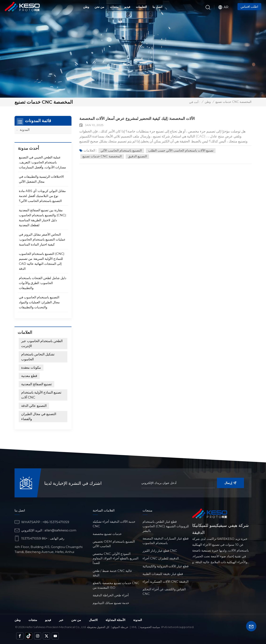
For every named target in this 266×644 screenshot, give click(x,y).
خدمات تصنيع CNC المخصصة (103, 157)
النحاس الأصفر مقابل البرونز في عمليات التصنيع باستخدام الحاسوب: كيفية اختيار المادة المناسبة (42, 239)
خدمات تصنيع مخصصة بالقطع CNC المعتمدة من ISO (116, 585)
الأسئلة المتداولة (115, 620)
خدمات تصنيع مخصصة (107, 534)
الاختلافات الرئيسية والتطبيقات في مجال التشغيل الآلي (41, 179)
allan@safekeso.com (61, 530)
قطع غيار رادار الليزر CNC (160, 551)
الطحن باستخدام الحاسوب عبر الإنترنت (42, 343)
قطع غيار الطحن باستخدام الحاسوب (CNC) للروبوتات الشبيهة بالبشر (166, 526)
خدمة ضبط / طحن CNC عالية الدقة (112, 573)
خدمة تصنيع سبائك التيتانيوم (111, 603)
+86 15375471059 (34, 538)
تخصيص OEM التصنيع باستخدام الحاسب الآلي (114, 544)
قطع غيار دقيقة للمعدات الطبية (163, 574)
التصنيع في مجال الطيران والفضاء (39, 416)
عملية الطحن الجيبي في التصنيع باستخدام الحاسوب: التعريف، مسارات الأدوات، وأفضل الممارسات (42, 162)
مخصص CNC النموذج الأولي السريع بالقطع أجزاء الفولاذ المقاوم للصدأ (116, 558)
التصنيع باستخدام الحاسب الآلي (122, 150)
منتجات (114, 7)
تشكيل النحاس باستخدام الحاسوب (38, 357)
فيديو (127, 7)
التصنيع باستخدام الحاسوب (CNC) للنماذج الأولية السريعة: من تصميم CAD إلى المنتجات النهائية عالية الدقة (42, 261)
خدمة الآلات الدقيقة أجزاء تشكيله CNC (114, 524)
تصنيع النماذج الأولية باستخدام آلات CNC (41, 395)
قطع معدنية (29, 376)
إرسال (230, 483)
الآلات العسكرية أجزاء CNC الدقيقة (166, 581)
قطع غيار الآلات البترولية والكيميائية (166, 566)
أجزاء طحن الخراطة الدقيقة (111, 595)
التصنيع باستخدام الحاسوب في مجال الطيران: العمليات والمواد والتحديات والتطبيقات (39, 302)
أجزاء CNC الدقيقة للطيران (161, 558)
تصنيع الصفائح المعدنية (36, 384)
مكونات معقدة (31, 368)
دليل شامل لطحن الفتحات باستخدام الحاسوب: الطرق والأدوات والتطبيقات (43, 283)
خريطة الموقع (120, 627)
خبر (61, 620)
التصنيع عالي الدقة (34, 406)
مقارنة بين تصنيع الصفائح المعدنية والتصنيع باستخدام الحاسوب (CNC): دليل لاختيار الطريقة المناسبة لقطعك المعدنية (43, 218)
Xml (134, 627)
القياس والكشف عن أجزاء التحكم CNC (164, 591)
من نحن (99, 7)
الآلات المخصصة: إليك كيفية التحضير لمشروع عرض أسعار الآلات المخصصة (144, 119)
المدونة (25, 130)
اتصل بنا (157, 7)
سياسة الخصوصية (150, 627)
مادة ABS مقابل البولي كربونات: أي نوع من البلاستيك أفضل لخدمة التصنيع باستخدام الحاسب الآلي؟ (42, 196)
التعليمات (141, 7)
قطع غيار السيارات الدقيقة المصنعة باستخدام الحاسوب (166, 541)
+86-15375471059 (56, 522)
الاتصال (93, 620)
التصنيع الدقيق (140, 157)
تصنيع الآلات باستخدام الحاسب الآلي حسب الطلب (183, 150)
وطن (86, 7)
